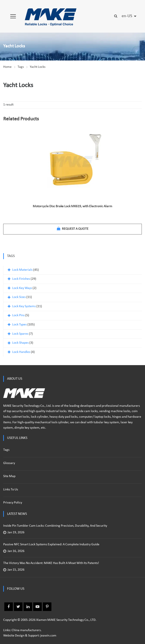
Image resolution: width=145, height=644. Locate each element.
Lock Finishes (21, 279)
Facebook (9, 607)
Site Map (9, 476)
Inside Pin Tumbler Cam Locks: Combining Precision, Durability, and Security (55, 526)
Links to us (11, 490)
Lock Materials (22, 270)
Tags (21, 67)
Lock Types (19, 325)
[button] (13, 16)
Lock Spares (20, 334)
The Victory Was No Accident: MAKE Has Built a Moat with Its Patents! (51, 563)
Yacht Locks (38, 67)
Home (7, 67)
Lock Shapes (20, 343)
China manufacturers (26, 630)
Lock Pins (18, 315)
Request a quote (73, 229)
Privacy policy (13, 503)
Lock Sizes (19, 297)
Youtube (37, 607)
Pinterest (47, 607)
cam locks (91, 411)
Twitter (18, 607)
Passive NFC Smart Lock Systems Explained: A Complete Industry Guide (51, 544)
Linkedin (28, 607)
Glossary (9, 463)
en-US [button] (127, 16)
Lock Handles (21, 352)
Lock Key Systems (24, 306)
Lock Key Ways (22, 288)
